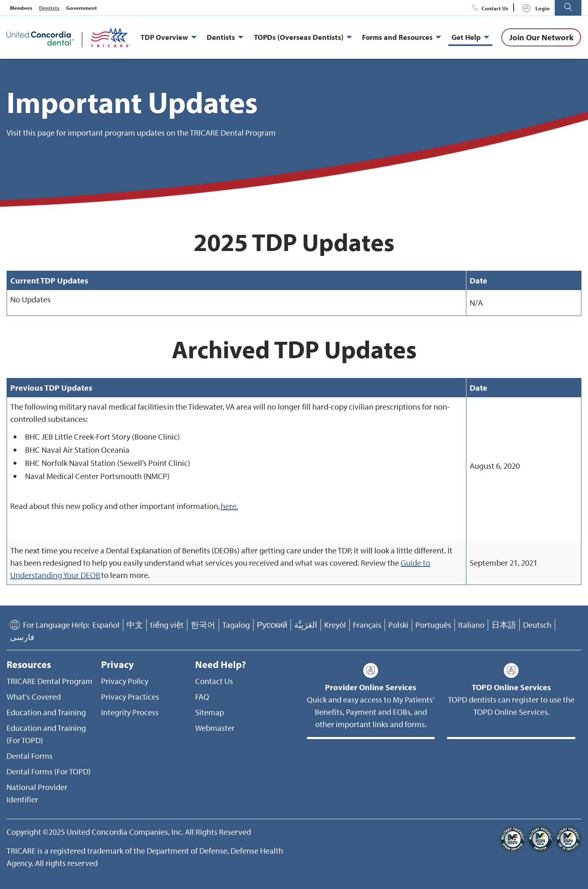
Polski (398, 625)
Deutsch (537, 625)
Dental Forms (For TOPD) (49, 771)
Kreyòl (335, 625)
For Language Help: (56, 625)
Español (106, 625)
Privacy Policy (125, 681)
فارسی (22, 637)
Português (433, 625)
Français (367, 625)
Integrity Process (130, 712)
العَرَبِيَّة (306, 625)
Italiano (471, 625)
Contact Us (489, 8)
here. (229, 506)
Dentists (49, 8)
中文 (135, 625)
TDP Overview (168, 37)
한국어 (203, 625)
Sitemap (210, 712)
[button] (568, 8)
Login (534, 8)
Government (82, 8)
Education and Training (46, 712)
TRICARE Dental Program (50, 681)
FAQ (202, 697)
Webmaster (215, 728)
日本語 (504, 625)
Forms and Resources (401, 37)
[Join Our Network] (541, 37)
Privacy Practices (130, 697)
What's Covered (34, 697)
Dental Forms (30, 756)
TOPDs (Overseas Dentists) (303, 37)
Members (21, 8)
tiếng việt (167, 625)
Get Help (470, 37)
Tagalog (236, 625)
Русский (272, 625)
